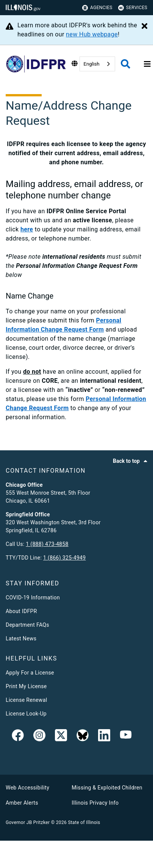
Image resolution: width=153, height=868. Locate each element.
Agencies (97, 8)
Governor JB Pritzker (28, 822)
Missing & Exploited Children (107, 788)
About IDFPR (21, 611)
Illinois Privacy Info (95, 803)
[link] (18, 737)
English (92, 64)
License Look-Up (26, 714)
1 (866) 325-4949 (64, 558)
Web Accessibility (27, 788)
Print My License (26, 686)
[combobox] (97, 64)
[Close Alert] (144, 27)
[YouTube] (126, 737)
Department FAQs (27, 625)
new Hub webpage (92, 34)
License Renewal (26, 700)
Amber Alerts (22, 803)
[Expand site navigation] (147, 64)
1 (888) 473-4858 (47, 544)
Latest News (21, 638)
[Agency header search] (126, 64)
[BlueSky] (83, 737)
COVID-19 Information (33, 598)
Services (133, 8)
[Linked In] (104, 737)
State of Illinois (84, 822)
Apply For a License (30, 673)
